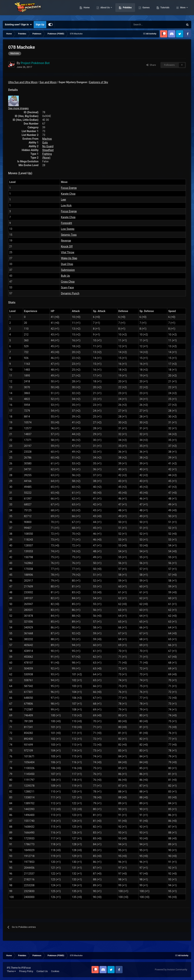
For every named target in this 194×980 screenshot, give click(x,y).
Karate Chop (68, 194)
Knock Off (67, 246)
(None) (46, 158)
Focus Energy (69, 188)
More (183, 9)
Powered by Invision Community (171, 970)
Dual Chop (67, 264)
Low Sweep (68, 229)
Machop (47, 139)
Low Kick (66, 205)
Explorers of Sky (99, 82)
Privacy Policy (26, 971)
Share (151, 65)
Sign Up (40, 24)
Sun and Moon (48, 82)
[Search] (144, 25)
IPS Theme (12, 968)
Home (106, 9)
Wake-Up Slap (69, 258)
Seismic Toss (69, 235)
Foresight (66, 223)
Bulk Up (65, 276)
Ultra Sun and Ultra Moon (23, 82)
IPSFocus (26, 968)
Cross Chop (68, 282)
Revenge (66, 241)
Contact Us (42, 971)
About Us (125, 9)
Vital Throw (68, 252)
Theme (11, 971)
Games (165, 9)
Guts (45, 143)
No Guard (48, 146)
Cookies (55, 971)
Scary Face (67, 287)
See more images (18, 108)
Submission (68, 270)
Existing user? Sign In (18, 25)
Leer (64, 200)
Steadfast (48, 150)
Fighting (47, 154)
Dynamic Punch (70, 293)
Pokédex (147, 9)
